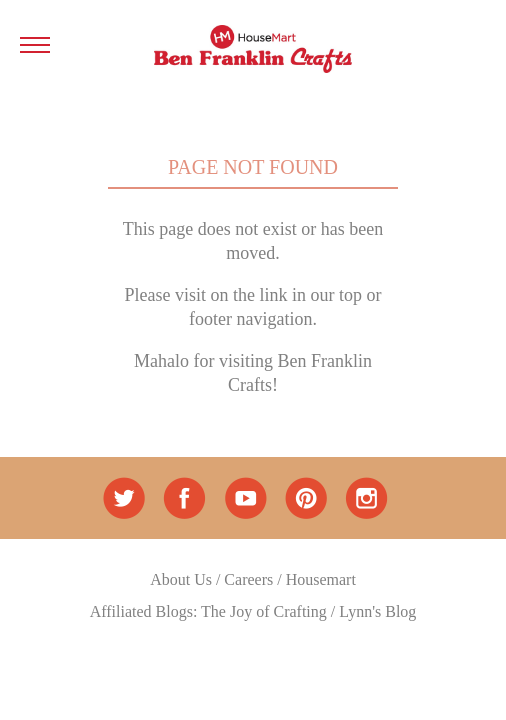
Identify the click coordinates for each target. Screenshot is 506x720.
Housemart (321, 579)
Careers (248, 579)
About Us (181, 579)
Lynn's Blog (377, 611)
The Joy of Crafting (264, 611)
